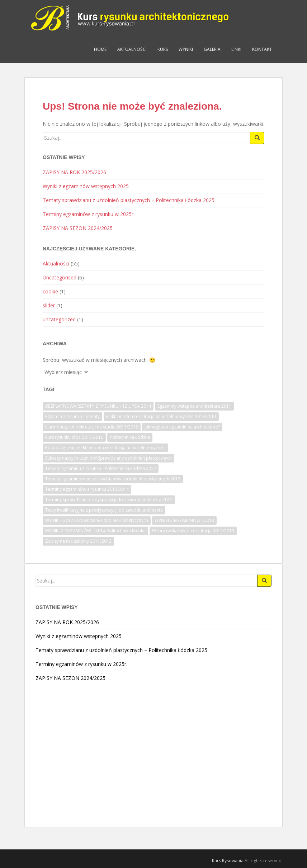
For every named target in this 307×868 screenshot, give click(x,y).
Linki (236, 49)
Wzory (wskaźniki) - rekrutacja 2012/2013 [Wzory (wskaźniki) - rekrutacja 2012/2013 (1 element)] (193, 531)
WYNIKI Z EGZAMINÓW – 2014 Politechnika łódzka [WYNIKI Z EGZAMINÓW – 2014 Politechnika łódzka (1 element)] (95, 531)
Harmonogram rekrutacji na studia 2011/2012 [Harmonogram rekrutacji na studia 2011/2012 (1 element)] (92, 427)
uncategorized (59, 319)
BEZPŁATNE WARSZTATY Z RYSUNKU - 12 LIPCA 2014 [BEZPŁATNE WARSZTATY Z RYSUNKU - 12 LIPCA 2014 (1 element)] (98, 406)
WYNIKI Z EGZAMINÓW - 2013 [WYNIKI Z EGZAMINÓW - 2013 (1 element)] (184, 520)
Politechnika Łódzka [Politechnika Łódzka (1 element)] (130, 437)
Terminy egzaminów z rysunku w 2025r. (89, 214)
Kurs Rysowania (228, 861)
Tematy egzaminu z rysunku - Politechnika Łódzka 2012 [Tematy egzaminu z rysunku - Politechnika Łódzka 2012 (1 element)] (101, 468)
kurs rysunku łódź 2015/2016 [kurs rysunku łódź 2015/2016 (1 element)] (74, 437)
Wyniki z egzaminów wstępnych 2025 (86, 186)
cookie (50, 291)
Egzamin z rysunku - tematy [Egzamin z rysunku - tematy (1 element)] (72, 416)
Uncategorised (60, 277)
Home (100, 49)
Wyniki (186, 49)
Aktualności (132, 49)
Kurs (163, 49)
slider (49, 305)
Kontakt (262, 49)
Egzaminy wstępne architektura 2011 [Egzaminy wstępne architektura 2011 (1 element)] (194, 406)
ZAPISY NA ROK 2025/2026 (74, 172)
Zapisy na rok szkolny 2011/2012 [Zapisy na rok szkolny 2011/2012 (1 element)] (78, 541)
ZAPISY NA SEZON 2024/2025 (78, 228)
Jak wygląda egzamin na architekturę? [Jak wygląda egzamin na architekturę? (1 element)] (182, 427)
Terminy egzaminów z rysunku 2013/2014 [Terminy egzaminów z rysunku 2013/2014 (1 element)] (87, 489)
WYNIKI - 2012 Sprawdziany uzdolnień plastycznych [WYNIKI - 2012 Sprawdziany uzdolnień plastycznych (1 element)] (97, 520)
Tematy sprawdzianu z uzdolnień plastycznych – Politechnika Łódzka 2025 (129, 200)
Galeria (212, 49)
